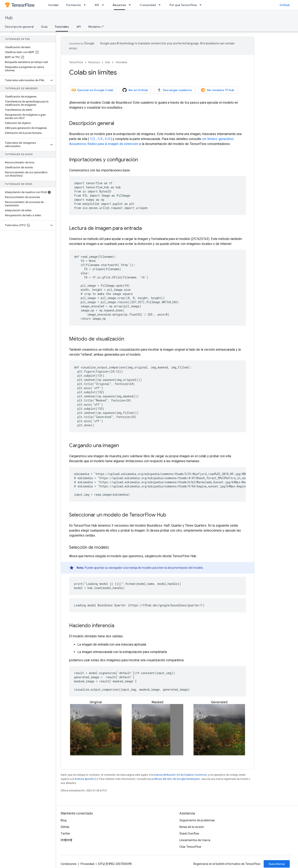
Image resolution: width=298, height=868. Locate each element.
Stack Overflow (189, 834)
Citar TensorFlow (190, 847)
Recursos (94, 62)
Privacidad (87, 864)
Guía (44, 27)
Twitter (65, 834)
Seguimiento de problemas (197, 820)
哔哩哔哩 (66, 840)
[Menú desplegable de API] (104, 5)
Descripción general (19, 27)
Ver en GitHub (135, 90)
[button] (25, 80)
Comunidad (148, 5)
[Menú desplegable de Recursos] (131, 5)
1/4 (100, 139)
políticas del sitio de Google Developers (176, 779)
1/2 (92, 139)
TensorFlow (76, 62)
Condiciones (69, 864)
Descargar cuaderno (174, 90)
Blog (64, 820)
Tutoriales (121, 62)
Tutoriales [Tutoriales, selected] (62, 27)
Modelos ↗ (96, 27)
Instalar (53, 5)
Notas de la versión (192, 827)
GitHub (285, 5)
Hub (9, 18)
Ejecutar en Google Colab (93, 90)
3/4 (107, 139)
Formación (74, 5)
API (97, 5)
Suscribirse (277, 864)
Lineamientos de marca (195, 840)
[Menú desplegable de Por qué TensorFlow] (202, 5)
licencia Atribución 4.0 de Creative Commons (180, 775)
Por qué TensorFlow (183, 5)
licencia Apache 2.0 (87, 779)
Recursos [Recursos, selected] (119, 5)
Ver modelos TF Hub (218, 90)
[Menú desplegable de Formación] (86, 5)
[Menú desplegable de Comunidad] (161, 5)
